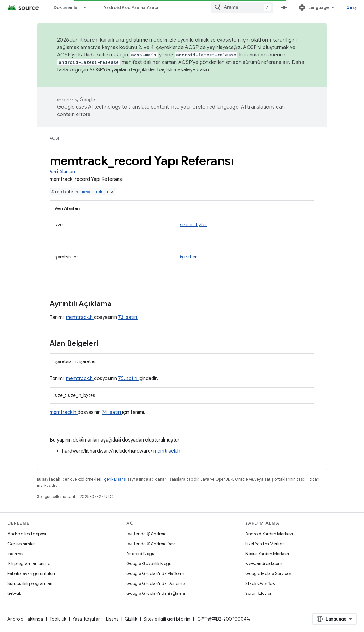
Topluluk (58, 619)
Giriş (351, 7)
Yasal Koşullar (86, 619)
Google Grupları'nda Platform (155, 573)
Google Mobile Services (268, 573)
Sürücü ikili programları (30, 583)
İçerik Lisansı (115, 479)
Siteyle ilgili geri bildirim (167, 619)
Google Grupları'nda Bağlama (156, 593)
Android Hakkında (25, 619)
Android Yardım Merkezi (269, 534)
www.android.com (264, 563)
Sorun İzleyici (258, 593)
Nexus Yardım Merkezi (267, 554)
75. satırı (128, 379)
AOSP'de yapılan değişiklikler (122, 70)
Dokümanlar (67, 7)
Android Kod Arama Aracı (131, 7)
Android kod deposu (27, 534)
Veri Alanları (62, 172)
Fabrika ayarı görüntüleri (31, 573)
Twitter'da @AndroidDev (150, 544)
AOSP (55, 138)
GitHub (14, 593)
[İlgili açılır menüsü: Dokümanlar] (87, 7)
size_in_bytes (194, 225)
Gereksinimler (21, 544)
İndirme (15, 554)
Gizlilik (131, 619)
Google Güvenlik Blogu (149, 563)
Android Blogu (140, 554)
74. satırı (112, 412)
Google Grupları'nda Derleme (155, 583)
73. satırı (128, 317)
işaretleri (189, 257)
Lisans (112, 619)
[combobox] (242, 7)
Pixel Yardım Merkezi (265, 544)
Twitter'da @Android (146, 534)
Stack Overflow (260, 583)
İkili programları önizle (29, 563)
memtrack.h (96, 192)
